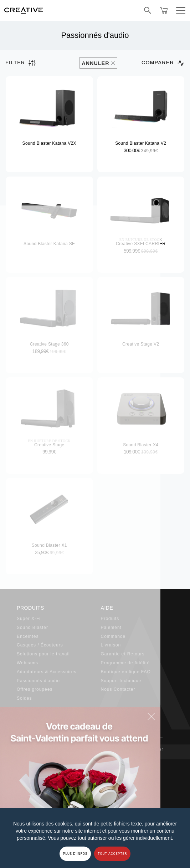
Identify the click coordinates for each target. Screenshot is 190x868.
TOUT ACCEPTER (112, 854)
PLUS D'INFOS (75, 854)
